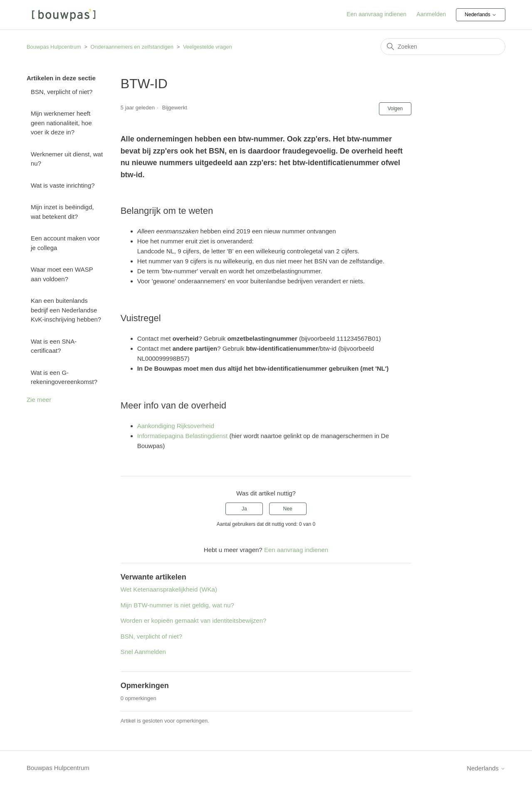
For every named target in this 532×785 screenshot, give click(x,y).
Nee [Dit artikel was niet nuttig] (288, 509)
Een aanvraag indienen (376, 14)
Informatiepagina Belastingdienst (183, 436)
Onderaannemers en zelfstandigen (132, 47)
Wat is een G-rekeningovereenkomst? (64, 377)
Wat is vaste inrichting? (63, 185)
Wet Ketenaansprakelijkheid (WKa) (169, 589)
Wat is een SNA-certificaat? (54, 346)
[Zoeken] (443, 47)
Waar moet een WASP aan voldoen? (62, 274)
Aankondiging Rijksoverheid (176, 426)
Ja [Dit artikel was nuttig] (244, 509)
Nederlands (481, 15)
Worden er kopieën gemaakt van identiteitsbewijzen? (194, 620)
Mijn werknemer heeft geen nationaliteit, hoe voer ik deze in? (61, 123)
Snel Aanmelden (143, 652)
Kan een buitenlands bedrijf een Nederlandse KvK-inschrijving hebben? (66, 310)
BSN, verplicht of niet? (62, 92)
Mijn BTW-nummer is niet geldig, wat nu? (177, 605)
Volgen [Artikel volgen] (395, 109)
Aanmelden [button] (431, 14)
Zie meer (39, 400)
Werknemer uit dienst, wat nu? (67, 159)
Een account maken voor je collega (65, 243)
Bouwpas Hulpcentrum (54, 47)
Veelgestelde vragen (208, 47)
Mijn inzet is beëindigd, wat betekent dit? (62, 212)
